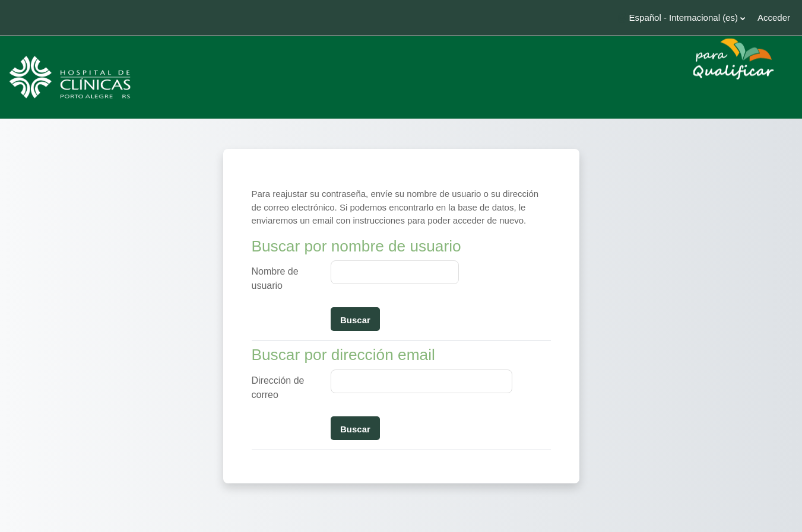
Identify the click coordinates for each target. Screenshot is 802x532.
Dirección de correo (278, 388)
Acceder (774, 17)
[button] (681, 18)
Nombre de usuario (275, 278)
